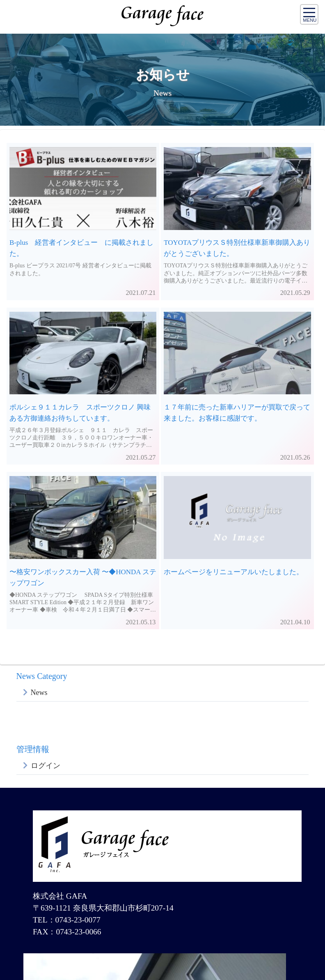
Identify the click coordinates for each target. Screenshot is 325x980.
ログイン (46, 766)
